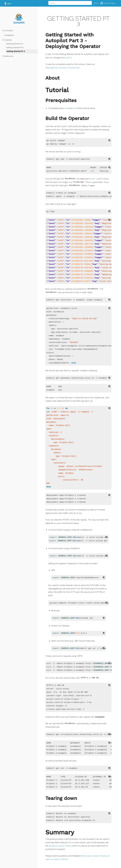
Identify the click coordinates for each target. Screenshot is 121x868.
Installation (9, 35)
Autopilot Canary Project (60, 846)
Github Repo (108, 3)
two (74, 108)
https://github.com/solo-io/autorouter (63, 68)
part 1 (94, 179)
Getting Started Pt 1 (15, 44)
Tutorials (8, 40)
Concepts (9, 30)
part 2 (69, 58)
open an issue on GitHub (57, 859)
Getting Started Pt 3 (16, 51)
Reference (9, 56)
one (66, 108)
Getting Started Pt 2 (15, 47)
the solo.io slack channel (95, 856)
